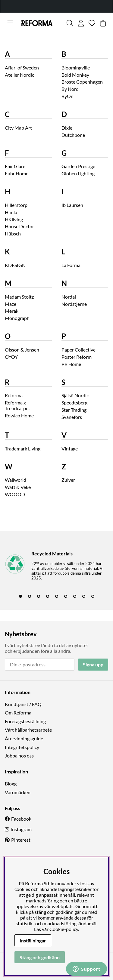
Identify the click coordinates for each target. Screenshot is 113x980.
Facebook (21, 819)
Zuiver (68, 480)
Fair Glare (15, 166)
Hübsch (13, 233)
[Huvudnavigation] (10, 23)
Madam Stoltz (19, 297)
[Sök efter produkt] (70, 23)
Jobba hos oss (19, 756)
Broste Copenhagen (82, 82)
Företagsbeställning (25, 721)
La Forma (71, 265)
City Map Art (18, 128)
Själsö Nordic (75, 395)
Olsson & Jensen (22, 350)
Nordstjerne (74, 304)
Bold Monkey (75, 75)
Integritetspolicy (22, 747)
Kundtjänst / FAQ (23, 704)
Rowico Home (19, 415)
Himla (11, 212)
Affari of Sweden (22, 68)
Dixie (67, 128)
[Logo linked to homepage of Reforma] (37, 23)
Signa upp (93, 664)
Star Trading (74, 410)
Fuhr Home (17, 173)
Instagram (21, 829)
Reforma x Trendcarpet (17, 405)
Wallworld (16, 480)
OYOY (11, 357)
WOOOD (15, 494)
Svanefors (72, 417)
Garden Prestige (78, 166)
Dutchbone (73, 135)
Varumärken (18, 792)
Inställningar (33, 940)
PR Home (71, 364)
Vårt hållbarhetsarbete (28, 730)
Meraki (12, 311)
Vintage (70, 449)
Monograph (17, 318)
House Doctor (19, 226)
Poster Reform (77, 357)
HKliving (14, 219)
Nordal (69, 297)
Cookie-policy (64, 929)
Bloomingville (76, 68)
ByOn (67, 96)
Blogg (11, 783)
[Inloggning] (81, 23)
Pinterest (21, 840)
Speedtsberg (74, 402)
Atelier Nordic (19, 75)
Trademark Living (23, 449)
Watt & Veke (18, 487)
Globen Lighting (78, 173)
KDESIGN (15, 265)
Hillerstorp (16, 205)
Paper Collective (78, 350)
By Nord (70, 89)
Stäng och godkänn (40, 957)
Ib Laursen (72, 205)
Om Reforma (18, 713)
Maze (11, 304)
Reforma (14, 395)
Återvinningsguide (24, 738)
